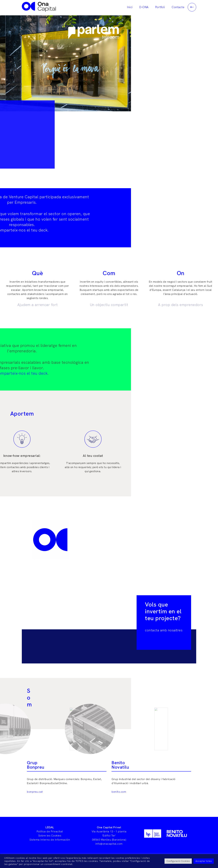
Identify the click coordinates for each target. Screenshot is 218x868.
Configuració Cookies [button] (178, 861)
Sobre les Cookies (50, 836)
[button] (192, 7)
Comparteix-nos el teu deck (108, 230)
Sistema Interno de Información (50, 840)
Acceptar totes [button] (204, 861)
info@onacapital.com (109, 844)
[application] (194, 7)
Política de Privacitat (50, 831)
